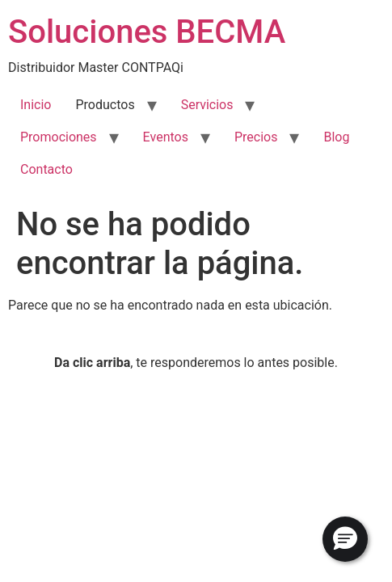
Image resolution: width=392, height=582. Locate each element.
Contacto (46, 169)
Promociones (59, 137)
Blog (336, 137)
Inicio (36, 105)
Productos (105, 105)
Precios (256, 137)
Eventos (166, 137)
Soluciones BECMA (147, 32)
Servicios (207, 105)
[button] (345, 539)
